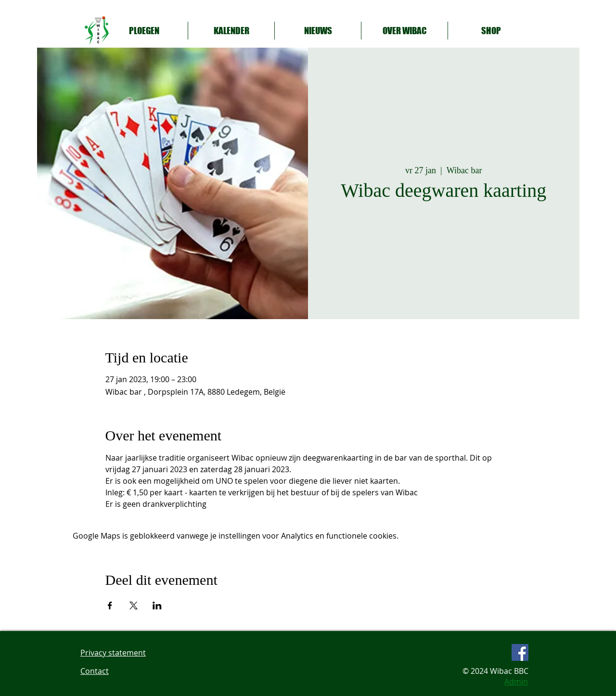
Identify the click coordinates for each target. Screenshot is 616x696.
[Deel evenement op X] (134, 606)
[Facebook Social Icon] (520, 652)
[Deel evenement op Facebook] (110, 606)
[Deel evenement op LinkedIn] (157, 606)
